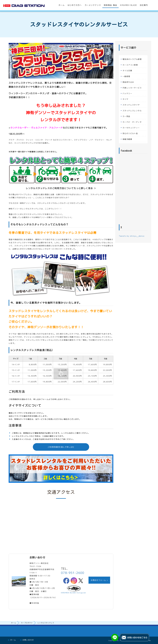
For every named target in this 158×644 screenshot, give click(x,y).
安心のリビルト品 (130, 133)
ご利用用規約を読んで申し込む (61, 447)
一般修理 (126, 76)
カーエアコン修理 (130, 65)
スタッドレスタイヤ (131, 105)
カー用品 (126, 116)
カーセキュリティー (131, 128)
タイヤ (125, 99)
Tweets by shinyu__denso (132, 236)
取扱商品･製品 (110, 5)
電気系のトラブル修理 (132, 59)
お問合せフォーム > (99, 580)
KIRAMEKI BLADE (128, 5)
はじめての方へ (75, 5)
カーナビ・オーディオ (132, 122)
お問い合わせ (28, 640)
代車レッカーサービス (132, 88)
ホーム (62, 5)
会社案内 (144, 5)
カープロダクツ (27, 623)
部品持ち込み (128, 82)
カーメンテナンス (93, 5)
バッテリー (127, 93)
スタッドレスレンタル (132, 111)
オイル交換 (127, 71)
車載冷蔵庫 (127, 139)
